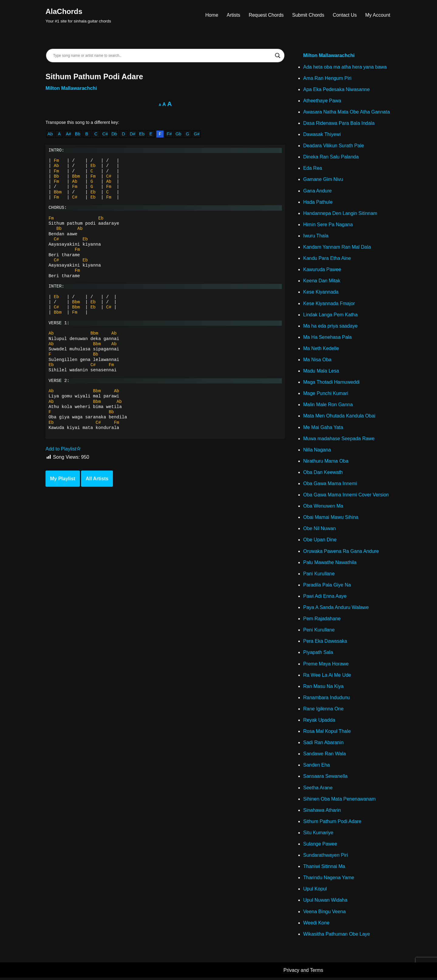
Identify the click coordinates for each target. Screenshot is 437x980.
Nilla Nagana (317, 451)
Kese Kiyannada (321, 293)
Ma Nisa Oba (317, 361)
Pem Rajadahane (322, 620)
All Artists (97, 479)
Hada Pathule (318, 202)
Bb (78, 134)
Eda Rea (313, 168)
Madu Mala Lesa (321, 372)
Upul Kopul (315, 891)
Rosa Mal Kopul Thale (327, 733)
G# (197, 134)
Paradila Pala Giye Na (327, 586)
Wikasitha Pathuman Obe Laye (337, 936)
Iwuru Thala (316, 236)
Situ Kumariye (318, 834)
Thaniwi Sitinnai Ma (324, 868)
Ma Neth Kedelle (321, 349)
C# (105, 134)
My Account (378, 15)
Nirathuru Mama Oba (326, 462)
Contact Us (345, 15)
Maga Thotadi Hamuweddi (331, 383)
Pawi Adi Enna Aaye (325, 597)
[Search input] (163, 56)
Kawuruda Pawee (322, 270)
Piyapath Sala (318, 654)
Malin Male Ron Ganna (328, 405)
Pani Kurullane (319, 575)
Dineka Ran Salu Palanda (331, 157)
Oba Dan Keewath (323, 473)
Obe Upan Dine (320, 541)
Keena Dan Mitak (322, 281)
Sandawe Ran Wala (325, 755)
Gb (179, 134)
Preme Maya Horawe (326, 665)
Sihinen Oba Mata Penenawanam (339, 801)
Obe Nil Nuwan (320, 530)
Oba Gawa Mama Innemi (330, 485)
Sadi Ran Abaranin (323, 744)
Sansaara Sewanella (325, 778)
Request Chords (266, 15)
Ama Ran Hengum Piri (327, 78)
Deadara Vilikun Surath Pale (334, 146)
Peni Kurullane (319, 631)
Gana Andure (317, 191)
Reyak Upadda (319, 722)
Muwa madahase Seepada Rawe (339, 439)
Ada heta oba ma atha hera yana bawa (345, 67)
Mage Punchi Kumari (326, 394)
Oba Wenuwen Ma (323, 507)
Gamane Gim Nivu (323, 180)
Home (212, 15)
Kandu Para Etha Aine (327, 259)
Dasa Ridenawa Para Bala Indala (339, 123)
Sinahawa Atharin (322, 812)
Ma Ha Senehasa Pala (327, 338)
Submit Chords (308, 15)
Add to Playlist (63, 449)
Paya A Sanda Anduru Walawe (336, 609)
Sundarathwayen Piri (326, 857)
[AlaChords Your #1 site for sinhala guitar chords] (78, 15)
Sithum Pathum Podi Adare (332, 823)
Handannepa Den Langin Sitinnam (340, 214)
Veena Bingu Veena (325, 914)
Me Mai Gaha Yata (323, 428)
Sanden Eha (317, 767)
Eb (142, 134)
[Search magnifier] (278, 56)
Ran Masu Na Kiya (323, 688)
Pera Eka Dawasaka (325, 643)
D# (133, 134)
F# (169, 134)
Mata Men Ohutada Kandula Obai (339, 417)
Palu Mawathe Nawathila (330, 564)
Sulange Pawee (320, 846)
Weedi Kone (316, 925)
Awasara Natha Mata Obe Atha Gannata (347, 112)
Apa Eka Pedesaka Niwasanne (337, 89)
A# (69, 134)
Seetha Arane (318, 789)
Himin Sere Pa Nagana (328, 225)
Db (114, 134)
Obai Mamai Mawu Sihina (331, 518)
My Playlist (63, 479)
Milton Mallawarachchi (71, 88)
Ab (50, 134)
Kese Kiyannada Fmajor (329, 304)
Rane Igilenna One (323, 710)
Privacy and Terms (303, 972)
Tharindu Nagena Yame (329, 880)
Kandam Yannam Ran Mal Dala (337, 248)
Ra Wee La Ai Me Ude (327, 677)
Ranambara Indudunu (327, 699)
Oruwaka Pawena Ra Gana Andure (341, 552)
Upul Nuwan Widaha (325, 902)
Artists (233, 15)
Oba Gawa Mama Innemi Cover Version (346, 496)
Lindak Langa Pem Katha (330, 315)
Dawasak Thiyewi (322, 135)
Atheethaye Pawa (322, 101)
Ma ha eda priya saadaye (330, 327)
